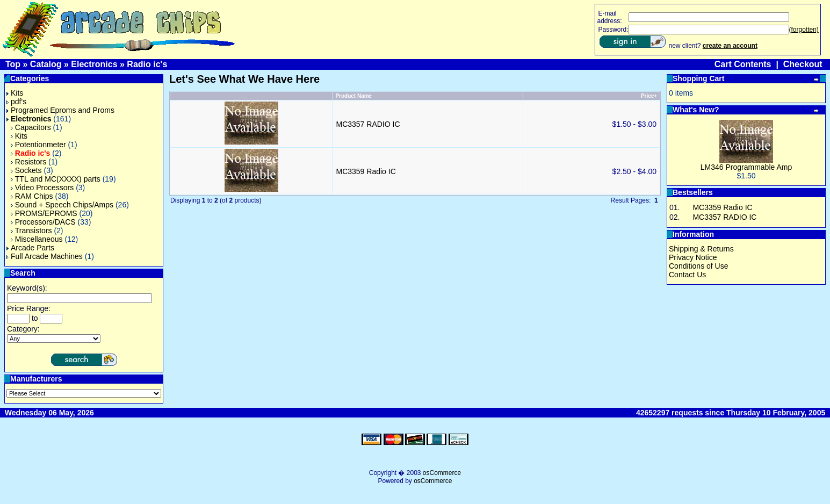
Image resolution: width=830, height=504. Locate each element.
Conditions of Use (699, 266)
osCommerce (442, 473)
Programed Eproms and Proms (60, 110)
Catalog (46, 64)
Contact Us (687, 275)
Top (13, 64)
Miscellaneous (37, 239)
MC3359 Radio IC (366, 171)
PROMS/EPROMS (44, 213)
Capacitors (31, 127)
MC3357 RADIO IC (368, 124)
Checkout (803, 64)
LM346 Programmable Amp (746, 167)
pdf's (16, 102)
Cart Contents (743, 64)
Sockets (26, 170)
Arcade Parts (30, 248)
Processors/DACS (43, 222)
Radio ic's (147, 64)
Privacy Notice (693, 257)
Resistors (28, 162)
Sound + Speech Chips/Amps (62, 205)
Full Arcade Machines (45, 256)
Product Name (353, 96)
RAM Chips (32, 196)
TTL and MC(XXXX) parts (56, 179)
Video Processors (42, 188)
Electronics (94, 64)
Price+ (649, 96)
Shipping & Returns (701, 249)
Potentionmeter (38, 145)
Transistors (31, 231)
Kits (15, 93)
